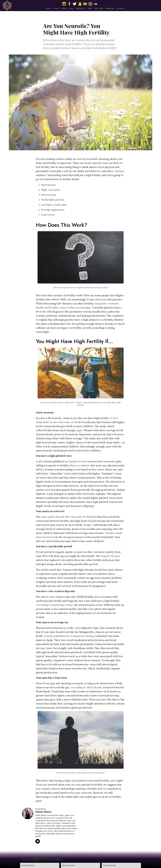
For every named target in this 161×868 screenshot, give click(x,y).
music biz (121, 8)
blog (71, 8)
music (57, 8)
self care (99, 8)
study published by (71, 636)
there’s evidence (80, 465)
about (49, 8)
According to (54, 605)
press (64, 8)
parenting (110, 8)
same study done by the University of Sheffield (69, 517)
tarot (90, 8)
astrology (80, 8)
